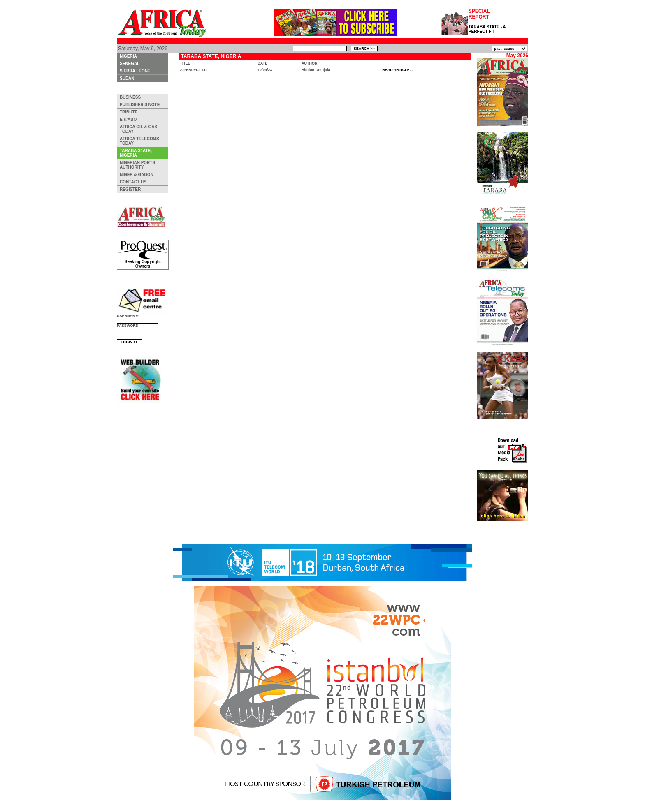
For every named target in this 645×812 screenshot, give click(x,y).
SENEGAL (130, 64)
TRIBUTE (129, 112)
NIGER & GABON (137, 175)
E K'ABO (128, 119)
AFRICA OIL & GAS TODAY (138, 129)
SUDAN (127, 78)
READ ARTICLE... (397, 70)
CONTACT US (133, 182)
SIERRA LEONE (135, 71)
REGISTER (130, 189)
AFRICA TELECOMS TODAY (139, 141)
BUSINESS (130, 97)
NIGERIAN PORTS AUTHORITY (137, 165)
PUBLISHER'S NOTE (140, 105)
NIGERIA (128, 56)
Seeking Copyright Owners (143, 262)
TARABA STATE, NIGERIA (136, 153)
